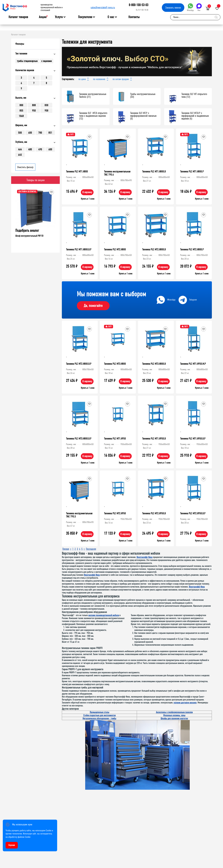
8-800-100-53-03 (139, 5)
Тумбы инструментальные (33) (143, 95)
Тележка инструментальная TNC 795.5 (79, 515)
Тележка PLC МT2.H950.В (154, 513)
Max (199, 7)
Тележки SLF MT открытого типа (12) (194, 95)
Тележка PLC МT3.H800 (115, 364)
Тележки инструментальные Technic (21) (93, 95)
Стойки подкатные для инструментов (99, 715)
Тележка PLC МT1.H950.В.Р (193, 439)
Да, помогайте (93, 306)
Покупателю (85, 17)
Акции (43, 17)
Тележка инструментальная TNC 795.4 (117, 173)
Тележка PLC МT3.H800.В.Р (79, 439)
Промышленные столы (99, 712)
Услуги (59, 17)
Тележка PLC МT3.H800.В (154, 364)
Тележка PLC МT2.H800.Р (192, 249)
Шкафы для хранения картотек (174, 718)
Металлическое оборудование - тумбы (99, 718)
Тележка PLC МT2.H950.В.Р (193, 513)
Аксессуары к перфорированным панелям (174, 712)
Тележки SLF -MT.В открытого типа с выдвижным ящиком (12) (93, 116)
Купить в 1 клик (88, 199)
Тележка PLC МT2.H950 (115, 513)
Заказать (173, 8)
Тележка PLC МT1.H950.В (154, 439)
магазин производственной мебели (104, 615)
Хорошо (12, 845)
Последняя (91, 549)
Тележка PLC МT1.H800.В (154, 171)
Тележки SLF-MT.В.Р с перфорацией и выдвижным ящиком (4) (195, 116)
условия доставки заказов (185, 703)
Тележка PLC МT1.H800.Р (192, 171)
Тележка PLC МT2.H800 (115, 249)
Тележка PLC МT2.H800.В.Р (79, 364)
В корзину (87, 192)
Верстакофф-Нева (145, 557)
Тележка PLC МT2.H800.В (154, 249)
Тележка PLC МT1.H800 (77, 171)
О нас (111, 17)
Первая (66, 549)
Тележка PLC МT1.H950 (115, 439)
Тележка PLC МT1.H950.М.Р (193, 364)
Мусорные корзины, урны (174, 715)
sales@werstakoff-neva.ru (103, 7)
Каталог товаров (18, 17)
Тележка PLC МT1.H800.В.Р (79, 249)
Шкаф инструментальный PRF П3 (45, 236)
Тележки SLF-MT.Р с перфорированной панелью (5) (143, 116)
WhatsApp (190, 7)
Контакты (134, 17)
